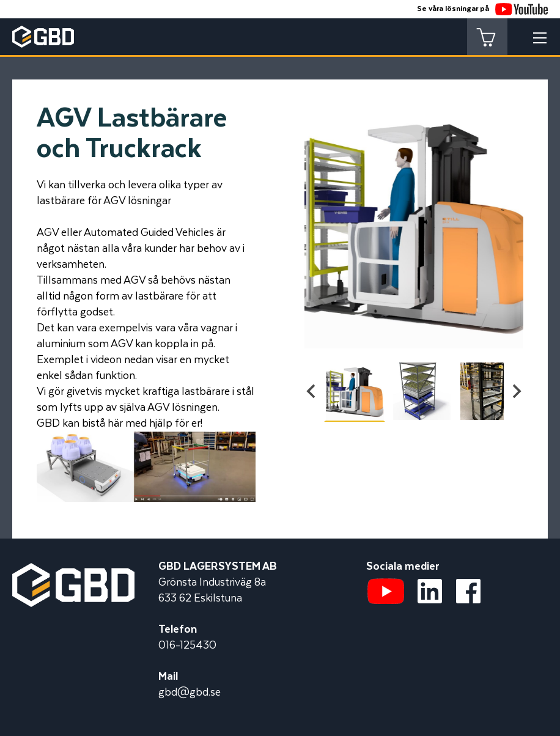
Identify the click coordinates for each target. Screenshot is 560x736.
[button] (355, 391)
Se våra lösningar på (482, 9)
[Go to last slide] (312, 391)
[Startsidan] (73, 571)
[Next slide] (516, 391)
